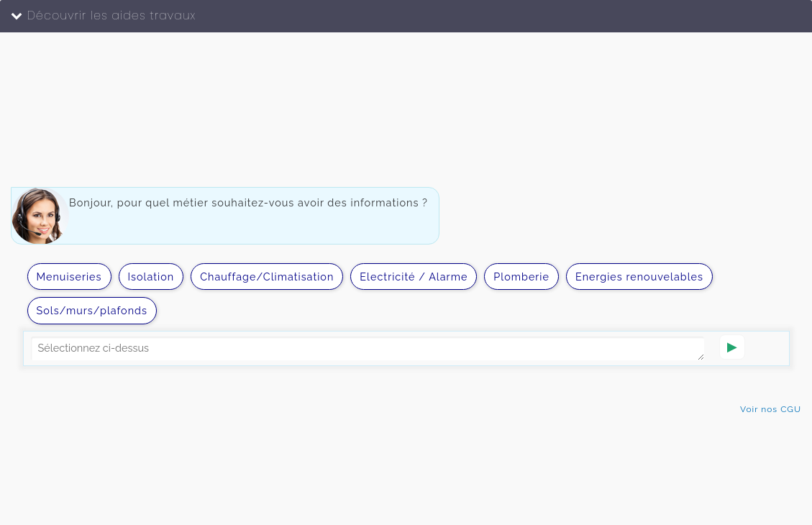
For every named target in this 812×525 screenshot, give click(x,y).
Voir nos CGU (771, 409)
